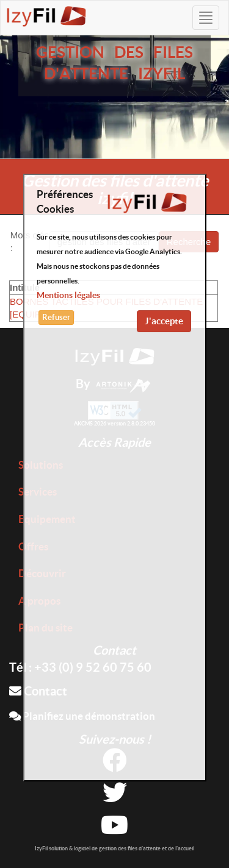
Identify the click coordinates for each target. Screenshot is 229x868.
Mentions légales (68, 295)
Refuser (56, 317)
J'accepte (164, 321)
